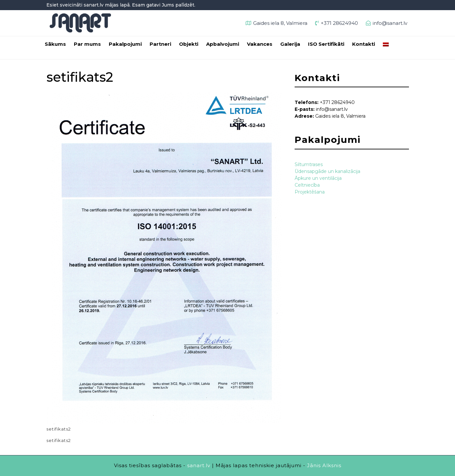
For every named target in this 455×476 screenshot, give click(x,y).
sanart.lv (199, 465)
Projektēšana (310, 192)
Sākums (55, 44)
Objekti (189, 44)
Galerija (290, 44)
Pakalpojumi (125, 44)
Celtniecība (307, 185)
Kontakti (364, 44)
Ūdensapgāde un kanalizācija (327, 171)
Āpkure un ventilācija (318, 178)
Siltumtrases (309, 164)
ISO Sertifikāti (326, 44)
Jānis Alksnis (324, 465)
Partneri (160, 44)
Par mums (87, 44)
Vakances (260, 44)
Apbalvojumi (223, 44)
